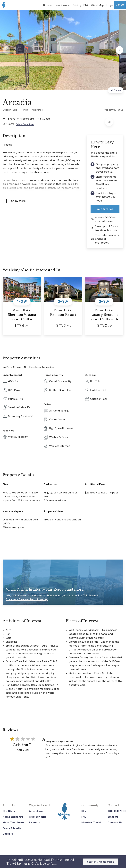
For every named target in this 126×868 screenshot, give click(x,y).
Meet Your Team (13, 823)
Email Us (113, 817)
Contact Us (115, 823)
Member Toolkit (92, 823)
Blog (84, 811)
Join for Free (105, 209)
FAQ (84, 817)
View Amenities (25, 124)
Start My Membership (101, 862)
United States (10, 110)
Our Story (9, 811)
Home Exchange (13, 817)
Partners (34, 823)
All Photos (116, 90)
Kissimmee (37, 110)
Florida (25, 110)
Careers (8, 834)
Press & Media (12, 828)
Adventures (37, 811)
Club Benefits (38, 817)
